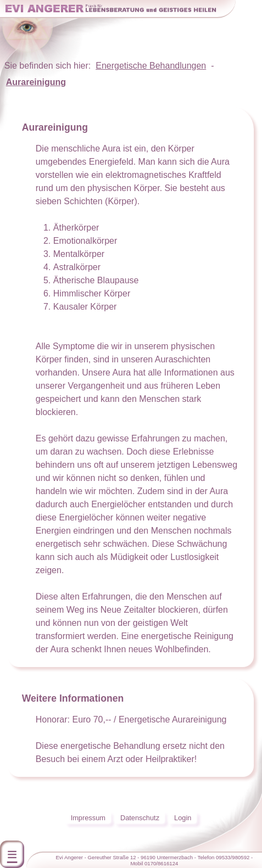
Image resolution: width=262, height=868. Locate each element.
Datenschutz (140, 818)
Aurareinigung (36, 82)
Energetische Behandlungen (151, 66)
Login (183, 818)
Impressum (88, 818)
